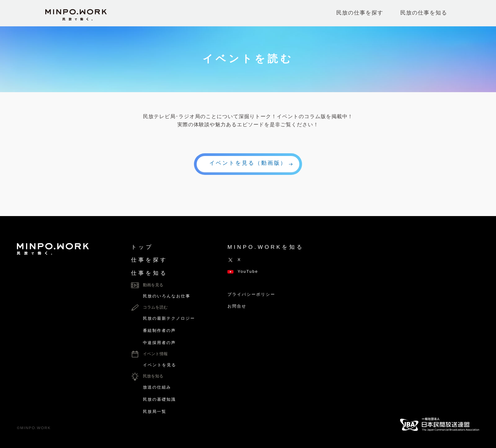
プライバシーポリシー (251, 294)
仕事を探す (149, 260)
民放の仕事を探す (360, 13)
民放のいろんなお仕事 (167, 296)
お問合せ (237, 306)
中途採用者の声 (159, 343)
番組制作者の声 (159, 331)
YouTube (243, 271)
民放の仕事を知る (424, 13)
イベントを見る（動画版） (248, 163)
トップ (142, 247)
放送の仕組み (157, 387)
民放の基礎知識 (159, 399)
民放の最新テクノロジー (169, 318)
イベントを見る (160, 365)
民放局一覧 (155, 412)
